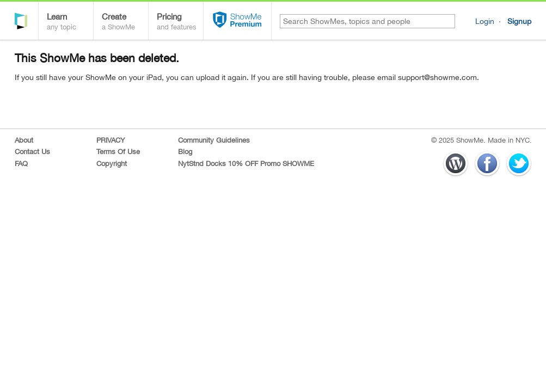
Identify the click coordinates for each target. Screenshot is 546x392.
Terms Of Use (118, 152)
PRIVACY (111, 140)
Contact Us (32, 152)
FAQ (21, 164)
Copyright (112, 164)
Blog (185, 152)
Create (125, 23)
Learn (70, 23)
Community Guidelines (214, 140)
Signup (519, 21)
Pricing (180, 23)
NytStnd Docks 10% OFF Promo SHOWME (246, 164)
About (24, 140)
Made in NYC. (510, 140)
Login (485, 21)
